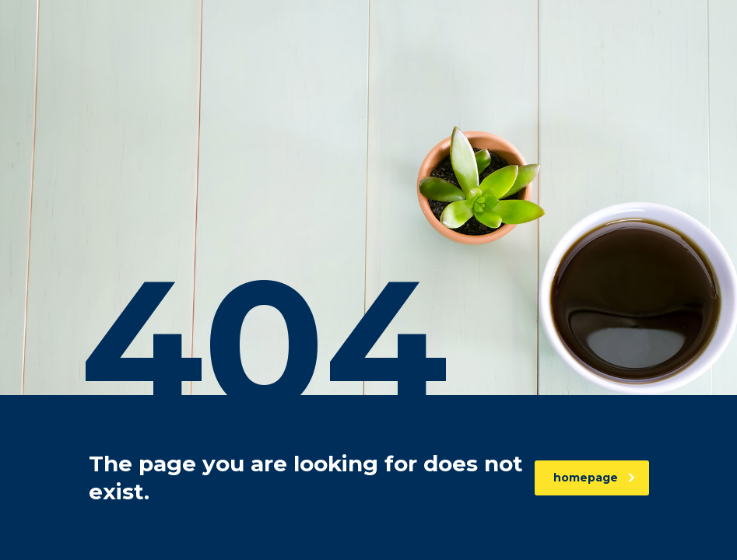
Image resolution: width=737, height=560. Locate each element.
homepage (594, 478)
